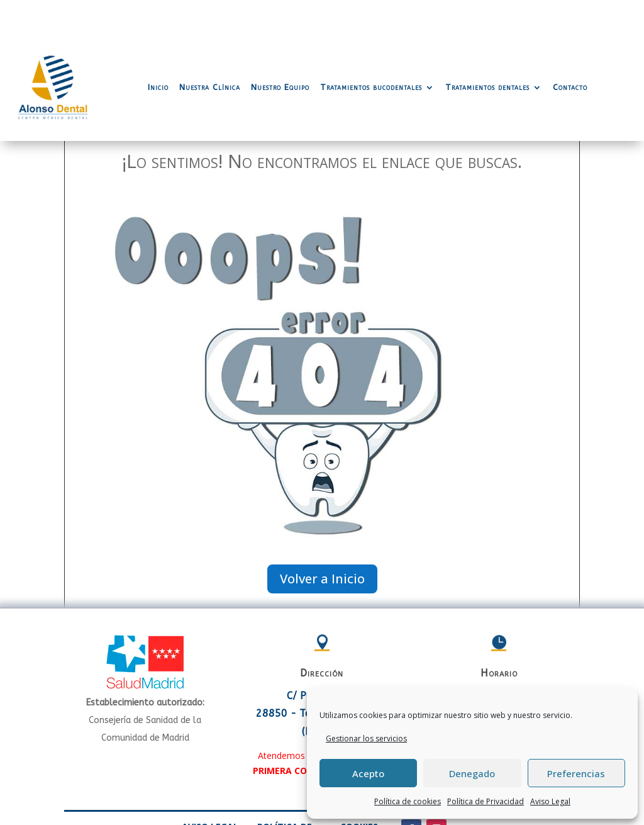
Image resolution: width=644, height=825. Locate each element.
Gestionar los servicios (366, 738)
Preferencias (576, 773)
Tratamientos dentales (487, 37)
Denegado (472, 773)
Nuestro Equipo (280, 37)
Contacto (570, 37)
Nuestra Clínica (210, 37)
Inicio (158, 37)
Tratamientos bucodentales (371, 37)
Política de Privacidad (486, 801)
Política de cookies (408, 801)
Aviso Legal (550, 801)
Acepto (368, 773)
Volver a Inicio (322, 528)
